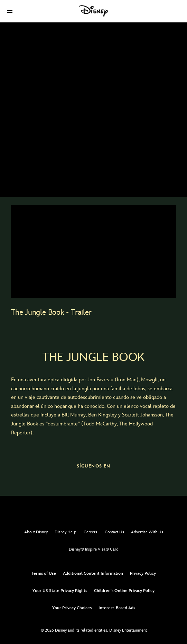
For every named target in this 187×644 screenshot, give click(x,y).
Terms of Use (44, 573)
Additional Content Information (93, 573)
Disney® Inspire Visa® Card (94, 549)
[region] (93, 251)
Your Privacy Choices (72, 608)
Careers (90, 532)
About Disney (36, 532)
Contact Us (114, 532)
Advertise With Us (147, 532)
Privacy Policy (143, 573)
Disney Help (66, 532)
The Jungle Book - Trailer (51, 313)
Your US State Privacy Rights (60, 591)
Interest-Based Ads (117, 608)
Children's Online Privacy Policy (124, 591)
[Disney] (94, 11)
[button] (10, 11)
